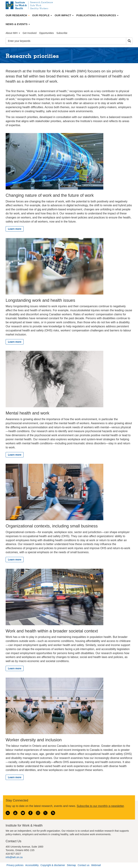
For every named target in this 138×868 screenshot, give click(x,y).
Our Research (18, 15)
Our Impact (64, 15)
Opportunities (46, 33)
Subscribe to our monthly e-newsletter (100, 806)
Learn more (15, 229)
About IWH (13, 33)
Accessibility (32, 865)
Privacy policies (15, 865)
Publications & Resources (97, 15)
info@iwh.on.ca (14, 857)
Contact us (84, 865)
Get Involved (30, 33)
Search (129, 41)
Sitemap (71, 865)
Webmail (96, 865)
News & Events (18, 24)
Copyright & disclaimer (53, 865)
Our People (42, 15)
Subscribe (62, 33)
